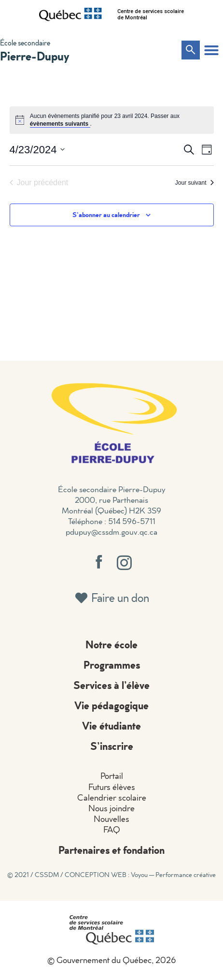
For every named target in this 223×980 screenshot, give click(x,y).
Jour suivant (195, 183)
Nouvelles (111, 819)
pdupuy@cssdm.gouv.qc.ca (111, 532)
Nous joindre (111, 808)
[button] (211, 50)
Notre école (111, 644)
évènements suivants (60, 124)
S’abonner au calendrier (106, 214)
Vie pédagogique (111, 705)
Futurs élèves (112, 787)
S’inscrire (112, 746)
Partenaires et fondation (111, 850)
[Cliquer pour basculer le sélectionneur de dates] (37, 150)
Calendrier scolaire (112, 797)
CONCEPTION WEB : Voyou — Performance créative (140, 875)
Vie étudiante (111, 725)
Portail (112, 776)
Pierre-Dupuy (35, 56)
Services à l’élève (111, 685)
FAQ (112, 829)
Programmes (112, 665)
